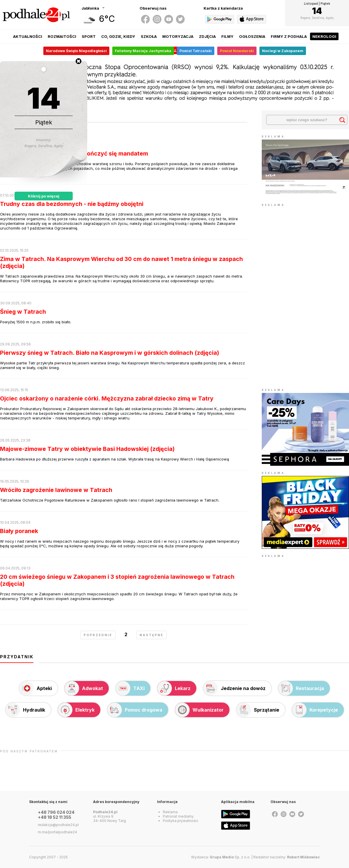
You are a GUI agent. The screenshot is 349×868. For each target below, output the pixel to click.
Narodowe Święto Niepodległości (76, 51)
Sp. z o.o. (230, 857)
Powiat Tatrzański (196, 51)
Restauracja (301, 688)
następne (152, 635)
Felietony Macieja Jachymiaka (143, 51)
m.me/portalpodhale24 (57, 832)
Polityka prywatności (180, 821)
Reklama (170, 812)
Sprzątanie (258, 710)
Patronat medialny (178, 816)
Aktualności (28, 36)
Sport (89, 36)
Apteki (35, 688)
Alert (178, 50)
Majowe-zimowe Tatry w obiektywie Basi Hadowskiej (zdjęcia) (87, 449)
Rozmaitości (62, 36)
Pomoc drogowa (135, 710)
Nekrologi (324, 36)
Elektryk (76, 710)
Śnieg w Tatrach (23, 312)
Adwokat (84, 688)
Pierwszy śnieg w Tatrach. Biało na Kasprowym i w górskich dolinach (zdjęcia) (110, 353)
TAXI (130, 688)
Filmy (227, 36)
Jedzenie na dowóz (234, 688)
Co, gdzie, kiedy (118, 36)
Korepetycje (315, 710)
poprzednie (98, 635)
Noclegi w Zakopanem (283, 51)
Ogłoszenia (252, 36)
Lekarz (174, 688)
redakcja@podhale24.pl (58, 825)
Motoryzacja (178, 36)
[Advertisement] (294, 295)
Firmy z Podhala (289, 36)
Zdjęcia (207, 36)
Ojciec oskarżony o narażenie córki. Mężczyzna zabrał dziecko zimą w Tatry (107, 398)
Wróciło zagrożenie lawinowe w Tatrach (56, 490)
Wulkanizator (199, 710)
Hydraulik (25, 710)
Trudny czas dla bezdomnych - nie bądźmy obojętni (72, 204)
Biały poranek (19, 531)
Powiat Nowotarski (237, 51)
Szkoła (149, 36)
